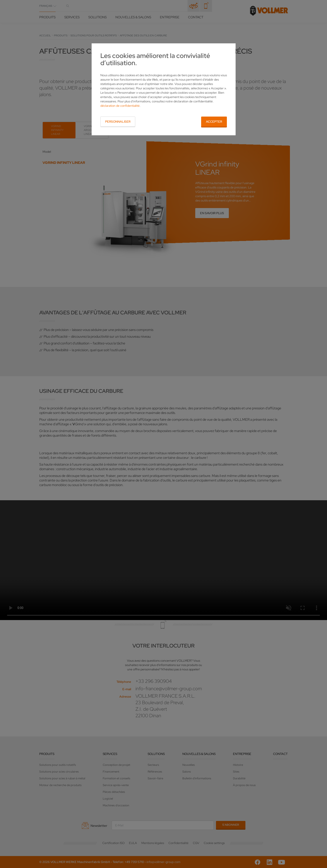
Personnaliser (118, 122)
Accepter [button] (214, 122)
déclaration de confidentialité (120, 106)
